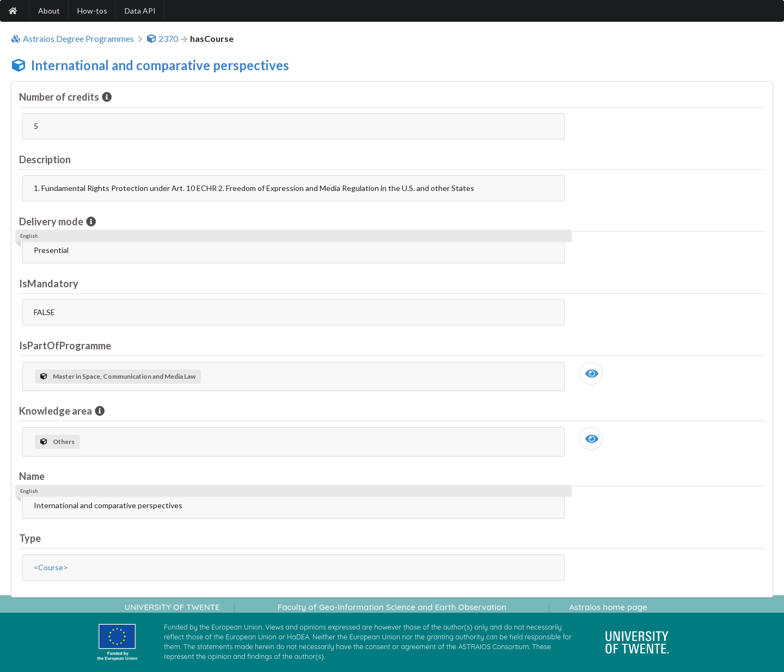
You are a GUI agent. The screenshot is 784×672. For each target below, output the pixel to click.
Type (30, 538)
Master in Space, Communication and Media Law (118, 376)
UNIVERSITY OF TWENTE (172, 607)
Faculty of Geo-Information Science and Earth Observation (392, 607)
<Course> (51, 567)
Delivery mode (52, 221)
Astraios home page (608, 607)
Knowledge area (56, 411)
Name (32, 476)
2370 (162, 39)
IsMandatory (49, 283)
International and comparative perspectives (160, 65)
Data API (140, 11)
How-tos (92, 11)
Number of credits (60, 97)
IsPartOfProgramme (65, 346)
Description (45, 159)
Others (57, 442)
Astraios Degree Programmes (72, 39)
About (49, 11)
